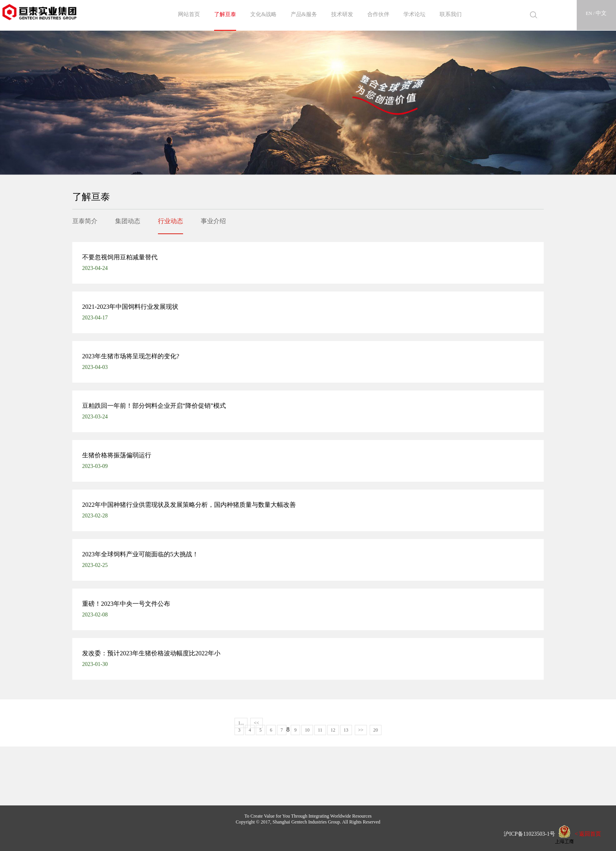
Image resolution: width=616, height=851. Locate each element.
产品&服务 (304, 14)
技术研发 (342, 14)
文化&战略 (263, 14)
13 (346, 730)
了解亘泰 (225, 14)
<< (257, 723)
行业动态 (170, 221)
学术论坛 (414, 14)
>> (361, 730)
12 (333, 730)
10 (307, 730)
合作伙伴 (378, 14)
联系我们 (451, 14)
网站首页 (189, 14)
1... (241, 723)
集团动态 (128, 221)
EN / (591, 13)
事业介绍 (213, 221)
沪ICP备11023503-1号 (527, 834)
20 (376, 730)
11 (320, 730)
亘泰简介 (85, 221)
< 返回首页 (588, 834)
